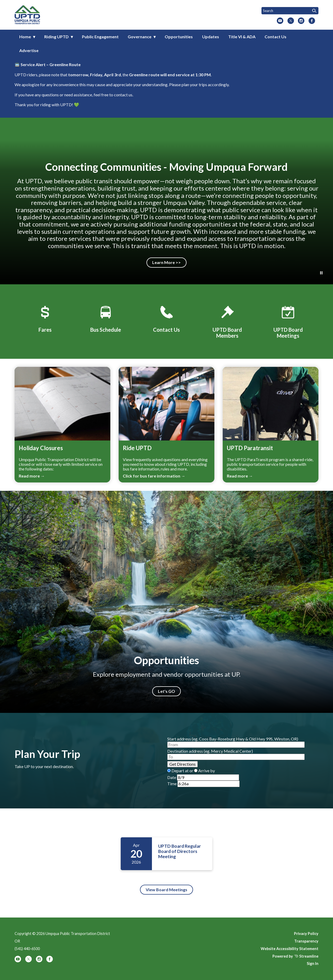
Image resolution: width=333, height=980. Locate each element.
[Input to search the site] (290, 11)
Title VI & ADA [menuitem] (242, 37)
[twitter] (291, 21)
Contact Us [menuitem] (276, 37)
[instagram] (301, 21)
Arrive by (207, 771)
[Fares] (45, 318)
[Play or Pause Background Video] (321, 273)
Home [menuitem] (25, 37)
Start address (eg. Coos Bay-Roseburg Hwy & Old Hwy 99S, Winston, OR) (233, 739)
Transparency (306, 941)
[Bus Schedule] (106, 318)
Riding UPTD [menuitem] (56, 37)
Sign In (313, 963)
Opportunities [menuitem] (179, 37)
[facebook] (312, 21)
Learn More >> (166, 262)
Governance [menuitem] (140, 37)
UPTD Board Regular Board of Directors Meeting (180, 851)
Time (172, 784)
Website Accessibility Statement (290, 949)
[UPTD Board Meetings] (288, 321)
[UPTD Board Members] (227, 321)
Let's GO (166, 691)
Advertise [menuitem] (29, 50)
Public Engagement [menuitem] (100, 37)
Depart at (180, 771)
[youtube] (280, 21)
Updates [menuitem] (211, 37)
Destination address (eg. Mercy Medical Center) (210, 751)
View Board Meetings (166, 890)
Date (172, 777)
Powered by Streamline (295, 956)
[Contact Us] (166, 318)
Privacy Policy (306, 934)
